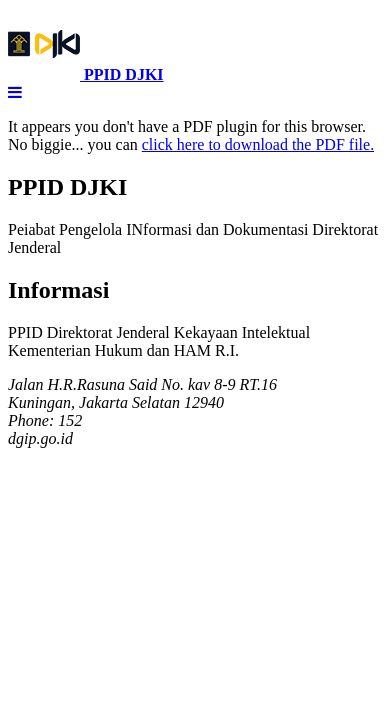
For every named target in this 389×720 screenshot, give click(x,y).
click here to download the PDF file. (258, 144)
